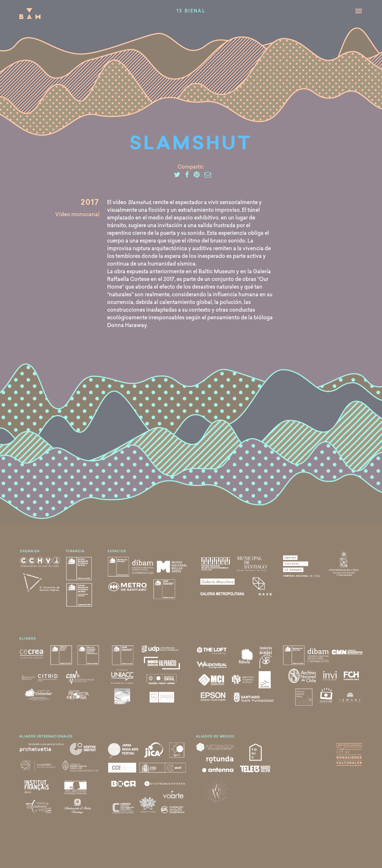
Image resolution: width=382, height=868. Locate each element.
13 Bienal (191, 11)
